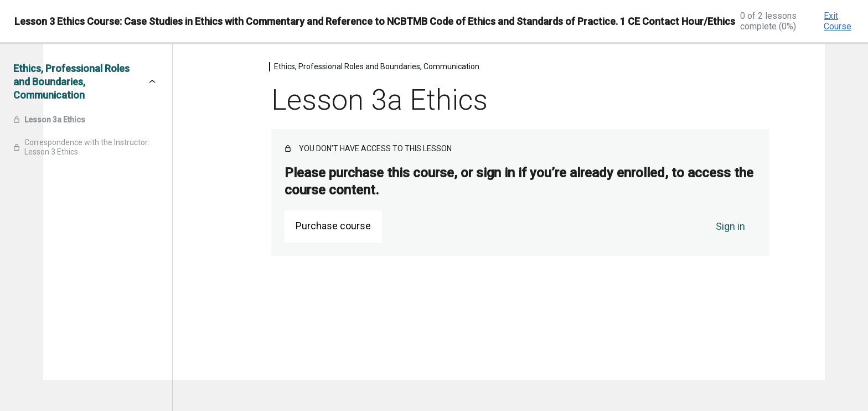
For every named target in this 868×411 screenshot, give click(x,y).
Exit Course (838, 21)
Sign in (730, 226)
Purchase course (333, 226)
